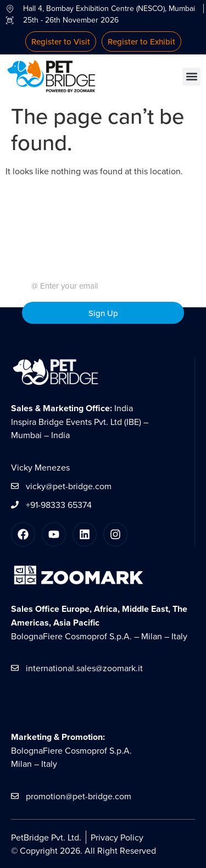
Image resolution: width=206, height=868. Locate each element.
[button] (191, 77)
